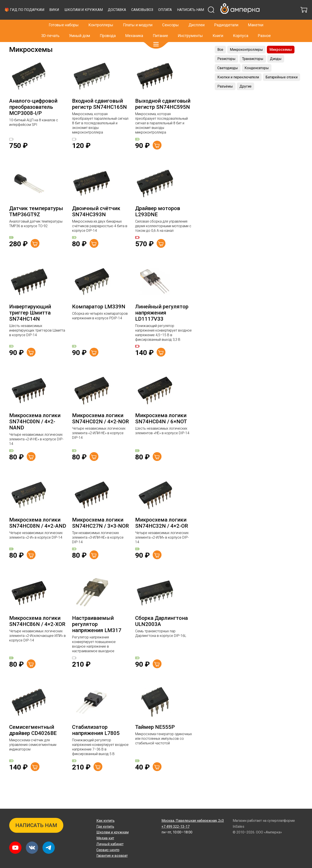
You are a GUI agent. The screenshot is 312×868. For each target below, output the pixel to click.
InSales (238, 827)
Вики (135, 19)
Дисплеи (197, 16)
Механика (134, 26)
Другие (246, 97)
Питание (160, 26)
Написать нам (101, 23)
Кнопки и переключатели (238, 88)
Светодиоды (228, 79)
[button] (156, 35)
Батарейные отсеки (282, 88)
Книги (218, 26)
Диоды (276, 70)
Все (220, 61)
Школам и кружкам (164, 19)
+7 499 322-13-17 (231, 5)
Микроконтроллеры (246, 61)
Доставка (197, 19)
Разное (264, 26)
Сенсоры (170, 16)
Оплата (245, 19)
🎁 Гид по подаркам (105, 19)
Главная (15, 47)
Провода (108, 26)
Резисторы (226, 70)
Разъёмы (225, 97)
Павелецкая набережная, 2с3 (193, 821)
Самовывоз (223, 19)
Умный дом (80, 26)
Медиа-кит (105, 838)
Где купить (105, 827)
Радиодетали (33, 47)
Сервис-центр (108, 850)
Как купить (105, 821)
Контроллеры (101, 16)
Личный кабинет (110, 844)
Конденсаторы (257, 79)
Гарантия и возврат (112, 856)
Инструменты (190, 26)
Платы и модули (138, 16)
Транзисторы (253, 70)
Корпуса (241, 26)
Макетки (256, 16)
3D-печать (50, 26)
